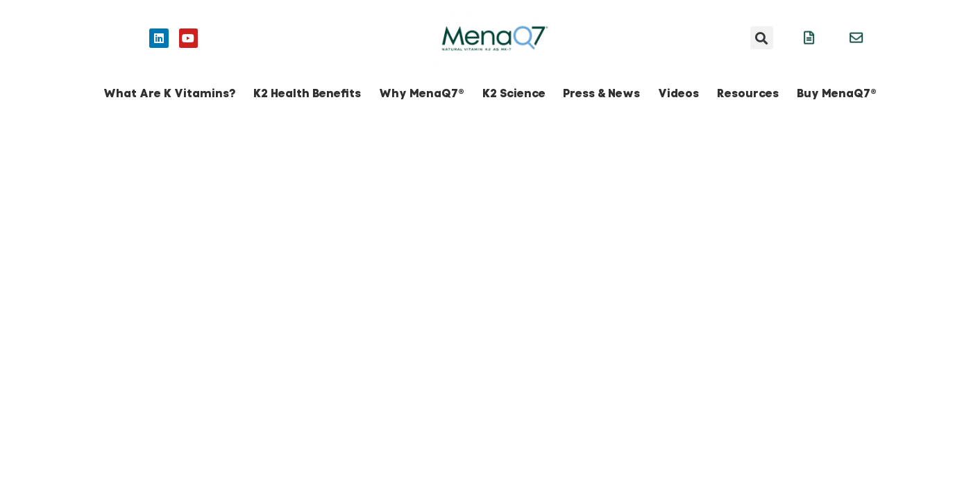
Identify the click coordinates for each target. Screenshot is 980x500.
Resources (748, 93)
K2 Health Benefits (307, 93)
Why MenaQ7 (422, 93)
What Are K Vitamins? (169, 93)
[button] (762, 38)
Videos (678, 93)
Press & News (601, 93)
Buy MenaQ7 (837, 93)
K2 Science (514, 93)
